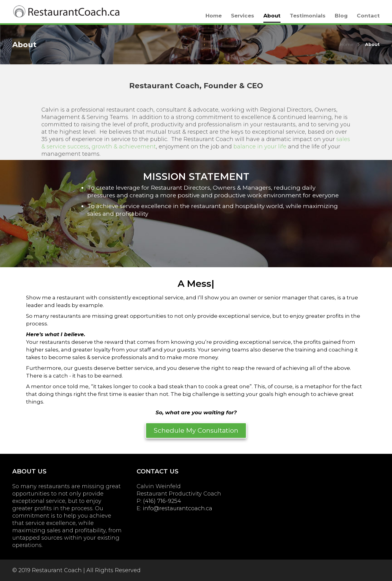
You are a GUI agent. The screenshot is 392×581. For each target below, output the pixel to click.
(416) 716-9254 (162, 501)
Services (243, 16)
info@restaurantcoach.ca (177, 508)
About (272, 16)
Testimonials (308, 16)
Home (214, 16)
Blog (341, 16)
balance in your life (260, 151)
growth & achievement (124, 151)
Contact (368, 16)
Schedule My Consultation (196, 430)
